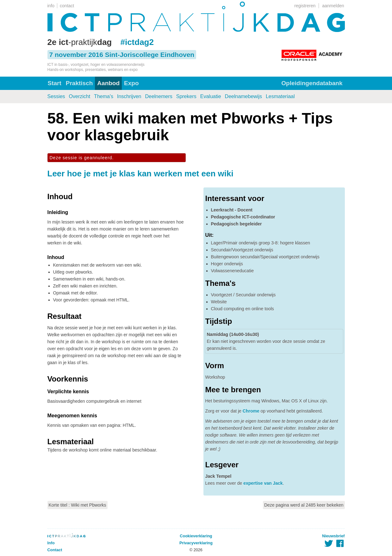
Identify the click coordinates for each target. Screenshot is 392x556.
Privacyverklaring (196, 543)
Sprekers (186, 96)
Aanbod (108, 83)
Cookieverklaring (196, 536)
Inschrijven (129, 96)
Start (55, 83)
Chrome (251, 411)
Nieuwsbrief (333, 536)
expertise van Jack (263, 483)
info (51, 6)
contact (67, 6)
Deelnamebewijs (243, 96)
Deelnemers (159, 96)
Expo (131, 83)
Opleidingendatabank (312, 83)
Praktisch (79, 83)
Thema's (104, 96)
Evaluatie (211, 96)
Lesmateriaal (280, 96)
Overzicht (80, 96)
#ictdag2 (137, 42)
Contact (55, 550)
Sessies (56, 96)
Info (51, 543)
